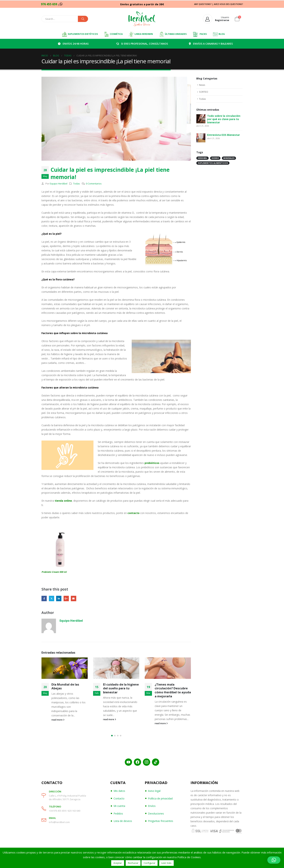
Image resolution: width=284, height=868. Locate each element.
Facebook (44, 598)
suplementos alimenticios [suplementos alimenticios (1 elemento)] (213, 163)
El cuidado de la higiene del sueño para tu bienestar (121, 688)
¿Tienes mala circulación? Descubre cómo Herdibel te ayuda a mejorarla (173, 690)
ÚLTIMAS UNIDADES (173, 34)
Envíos (152, 806)
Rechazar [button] (133, 863)
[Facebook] (137, 762)
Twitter (52, 598)
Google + (66, 598)
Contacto (119, 798)
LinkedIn (59, 598)
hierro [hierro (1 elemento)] (215, 158)
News (202, 85)
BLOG (219, 34)
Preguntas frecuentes (161, 821)
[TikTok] (156, 762)
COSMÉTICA (113, 34)
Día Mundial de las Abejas (65, 686)
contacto (133, 513)
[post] (201, 118)
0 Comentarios (94, 184)
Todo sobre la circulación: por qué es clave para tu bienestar (224, 119)
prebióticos (152, 463)
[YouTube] (128, 762)
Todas (77, 184)
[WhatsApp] (61, 4)
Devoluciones (156, 814)
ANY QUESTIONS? (203, 4)
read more (58, 720)
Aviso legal (154, 791)
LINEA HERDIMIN (141, 34)
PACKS (200, 34)
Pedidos (118, 814)
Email (73, 598)
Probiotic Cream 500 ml (54, 572)
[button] (112, 736)
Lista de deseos (123, 821)
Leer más (166, 863)
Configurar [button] (150, 863)
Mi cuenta (119, 806)
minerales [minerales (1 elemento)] (229, 158)
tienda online (63, 501)
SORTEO (204, 92)
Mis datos (119, 791)
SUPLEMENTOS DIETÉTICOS (80, 34)
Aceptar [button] (118, 863)
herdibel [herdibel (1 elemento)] (202, 158)
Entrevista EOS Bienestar (224, 135)
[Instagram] (147, 762)
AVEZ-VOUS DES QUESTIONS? (228, 4)
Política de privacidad (160, 798)
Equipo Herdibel (59, 184)
